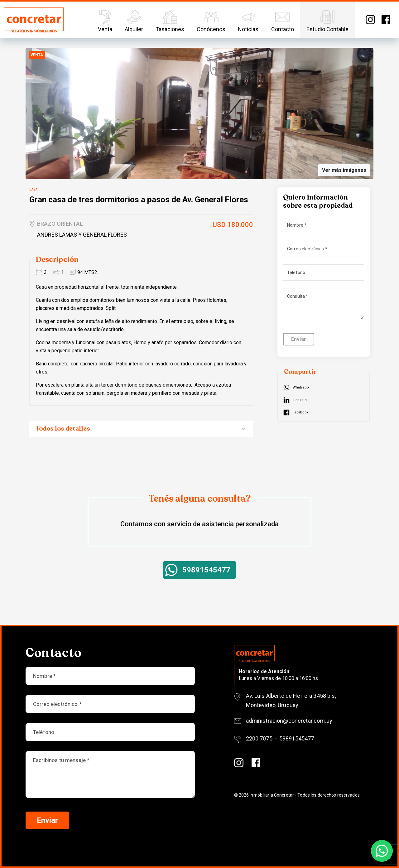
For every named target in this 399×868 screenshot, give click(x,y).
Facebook (386, 20)
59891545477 (206, 570)
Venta (105, 20)
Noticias (248, 20)
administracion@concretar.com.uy (289, 721)
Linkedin (300, 400)
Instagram (370, 20)
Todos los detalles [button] (63, 429)
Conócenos (211, 20)
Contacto (283, 20)
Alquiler (134, 20)
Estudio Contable (327, 20)
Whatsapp (301, 387)
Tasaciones (170, 20)
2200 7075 (259, 738)
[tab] (141, 429)
